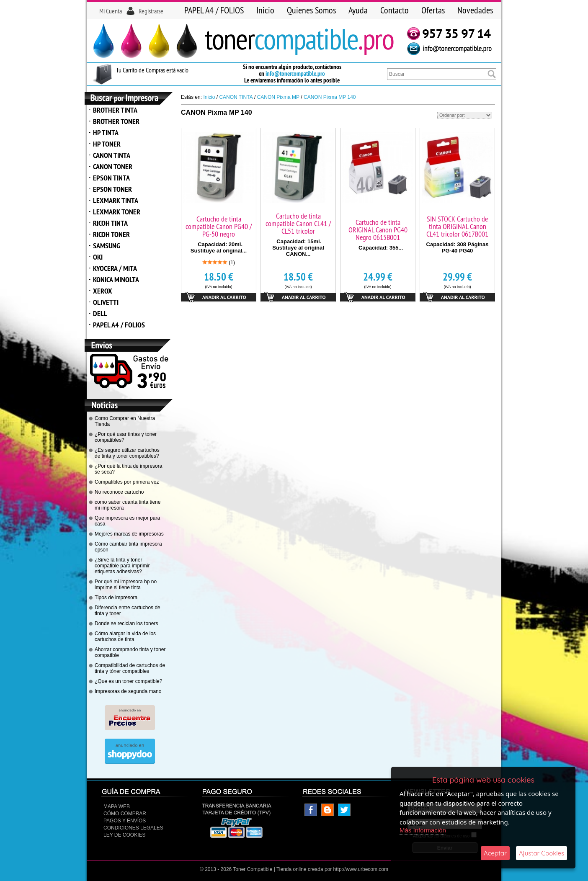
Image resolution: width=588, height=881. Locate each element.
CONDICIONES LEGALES (133, 828)
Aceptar (495, 853)
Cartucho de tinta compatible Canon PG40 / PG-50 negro (219, 226)
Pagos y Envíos (125, 821)
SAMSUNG (107, 246)
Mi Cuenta (111, 11)
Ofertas (433, 10)
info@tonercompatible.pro (295, 73)
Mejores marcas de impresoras (129, 534)
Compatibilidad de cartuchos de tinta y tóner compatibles (130, 668)
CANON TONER (113, 166)
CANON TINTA (112, 155)
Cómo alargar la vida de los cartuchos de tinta (125, 636)
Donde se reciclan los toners (126, 623)
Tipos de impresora (116, 598)
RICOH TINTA (110, 223)
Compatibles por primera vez (127, 482)
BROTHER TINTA (115, 110)
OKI (98, 257)
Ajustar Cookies (542, 853)
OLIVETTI (106, 302)
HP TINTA (106, 133)
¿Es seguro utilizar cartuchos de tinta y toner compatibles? (127, 453)
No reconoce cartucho (119, 492)
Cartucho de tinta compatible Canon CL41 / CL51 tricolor (298, 223)
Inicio (265, 10)
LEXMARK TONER (117, 212)
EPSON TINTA (111, 178)
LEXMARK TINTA (116, 200)
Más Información (423, 830)
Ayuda (358, 10)
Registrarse (151, 11)
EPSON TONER (112, 189)
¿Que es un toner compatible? (128, 681)
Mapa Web (117, 806)
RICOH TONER (111, 234)
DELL (100, 313)
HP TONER (107, 144)
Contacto (395, 10)
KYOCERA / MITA (115, 268)
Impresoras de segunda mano (128, 691)
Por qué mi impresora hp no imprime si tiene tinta (126, 585)
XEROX (103, 291)
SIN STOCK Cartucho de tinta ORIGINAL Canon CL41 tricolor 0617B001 (457, 226)
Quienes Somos (311, 10)
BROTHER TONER (116, 121)
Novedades (475, 10)
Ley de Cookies (124, 835)
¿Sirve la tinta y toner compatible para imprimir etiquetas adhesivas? (122, 566)
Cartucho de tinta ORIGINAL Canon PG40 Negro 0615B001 (378, 230)
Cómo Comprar (125, 814)
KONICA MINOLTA (116, 279)
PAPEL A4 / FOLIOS (214, 10)
